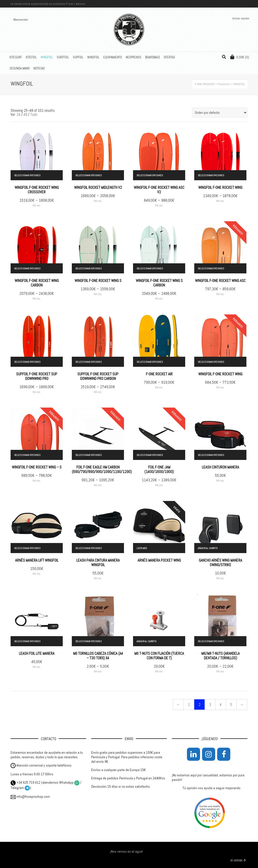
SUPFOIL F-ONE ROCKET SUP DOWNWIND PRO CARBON (98, 376)
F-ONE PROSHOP (205, 84)
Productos (224, 84)
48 (25, 114)
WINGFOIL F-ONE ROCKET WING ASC (220, 281)
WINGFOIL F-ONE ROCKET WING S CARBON (159, 283)
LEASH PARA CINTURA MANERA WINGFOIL (98, 563)
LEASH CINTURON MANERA (220, 467)
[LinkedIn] (193, 754)
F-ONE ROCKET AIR (159, 374)
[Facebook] (224, 754)
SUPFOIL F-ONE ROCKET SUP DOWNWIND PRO (37, 376)
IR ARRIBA (238, 860)
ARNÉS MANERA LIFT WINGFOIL (37, 560)
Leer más (142, 548)
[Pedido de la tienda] (220, 113)
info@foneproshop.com (30, 797)
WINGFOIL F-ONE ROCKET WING (220, 187)
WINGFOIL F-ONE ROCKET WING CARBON (37, 283)
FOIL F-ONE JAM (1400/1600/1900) (159, 469)
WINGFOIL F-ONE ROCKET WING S (98, 281)
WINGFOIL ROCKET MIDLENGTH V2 (98, 187)
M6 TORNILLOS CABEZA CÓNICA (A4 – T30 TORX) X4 (98, 656)
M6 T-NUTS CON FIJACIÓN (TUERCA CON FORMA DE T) (159, 656)
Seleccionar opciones (27, 175)
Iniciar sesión (241, 18)
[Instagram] (209, 754)
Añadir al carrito (208, 548)
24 (19, 114)
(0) (240, 57)
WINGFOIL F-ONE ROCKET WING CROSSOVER (37, 190)
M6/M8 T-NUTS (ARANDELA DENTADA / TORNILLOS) (220, 656)
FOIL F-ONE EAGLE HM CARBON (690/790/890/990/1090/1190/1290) (102, 469)
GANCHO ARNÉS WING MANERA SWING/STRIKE (220, 563)
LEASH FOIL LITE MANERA (37, 653)
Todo (34, 114)
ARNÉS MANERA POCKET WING (159, 560)
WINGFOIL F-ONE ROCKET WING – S (37, 467)
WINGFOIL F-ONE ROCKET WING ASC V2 (159, 190)
